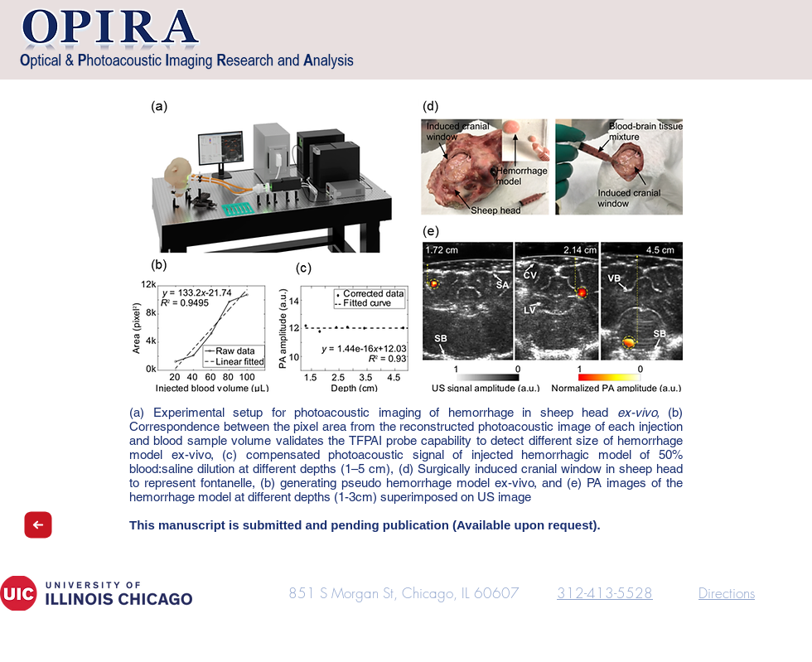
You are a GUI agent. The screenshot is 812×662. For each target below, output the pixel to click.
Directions (727, 593)
